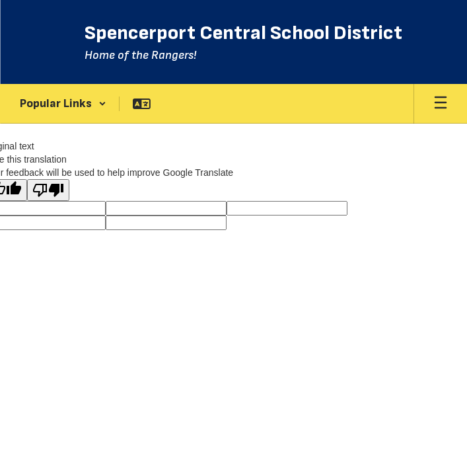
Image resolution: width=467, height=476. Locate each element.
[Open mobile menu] (441, 104)
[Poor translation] (48, 190)
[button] (63, 104)
